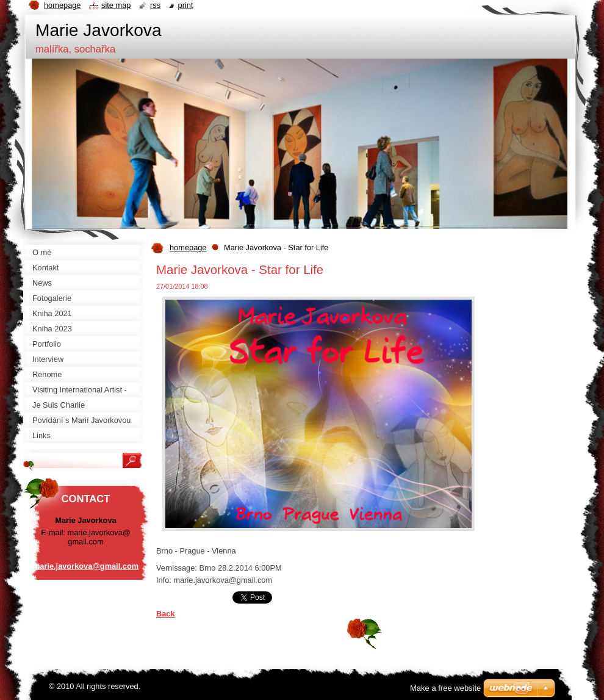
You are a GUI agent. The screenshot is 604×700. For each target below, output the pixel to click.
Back (166, 614)
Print (186, 5)
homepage (188, 247)
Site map (116, 5)
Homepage (62, 5)
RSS (155, 5)
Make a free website (445, 688)
